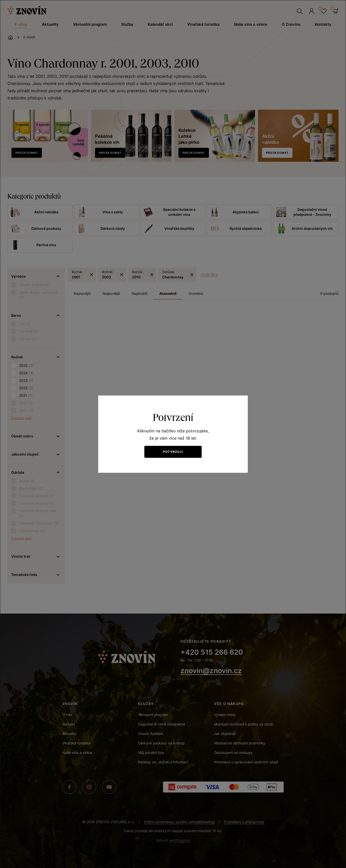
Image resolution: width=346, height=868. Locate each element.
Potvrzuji (173, 452)
